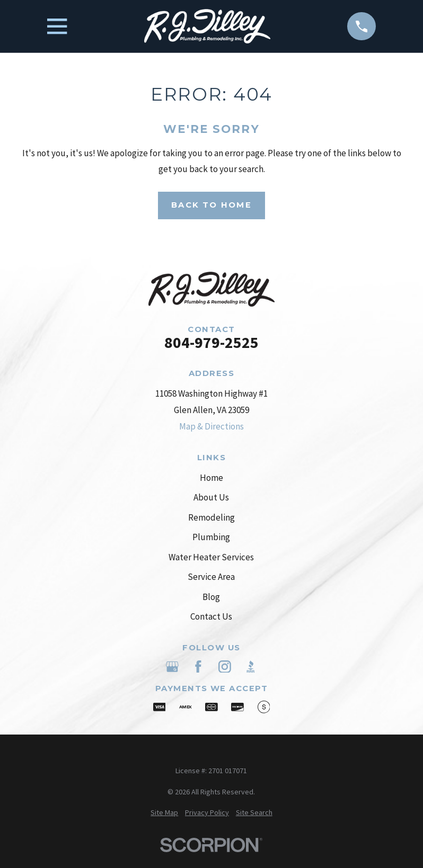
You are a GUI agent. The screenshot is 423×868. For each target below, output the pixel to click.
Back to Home (211, 205)
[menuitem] (164, 813)
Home (211, 478)
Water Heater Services (211, 557)
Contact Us (211, 616)
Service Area (211, 577)
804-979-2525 (211, 343)
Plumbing (211, 537)
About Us (211, 497)
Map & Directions (211, 426)
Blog (211, 597)
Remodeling (211, 517)
